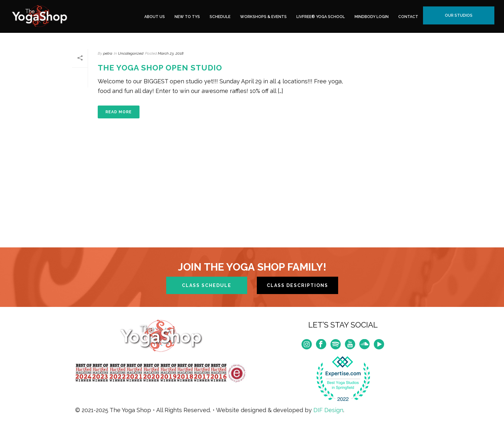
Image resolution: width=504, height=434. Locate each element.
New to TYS (187, 17)
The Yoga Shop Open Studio (160, 68)
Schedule (220, 17)
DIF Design (328, 410)
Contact (408, 17)
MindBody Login (372, 17)
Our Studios (459, 15)
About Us (155, 17)
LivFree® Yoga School (321, 17)
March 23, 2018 (171, 53)
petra (108, 53)
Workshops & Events (263, 17)
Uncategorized (131, 53)
